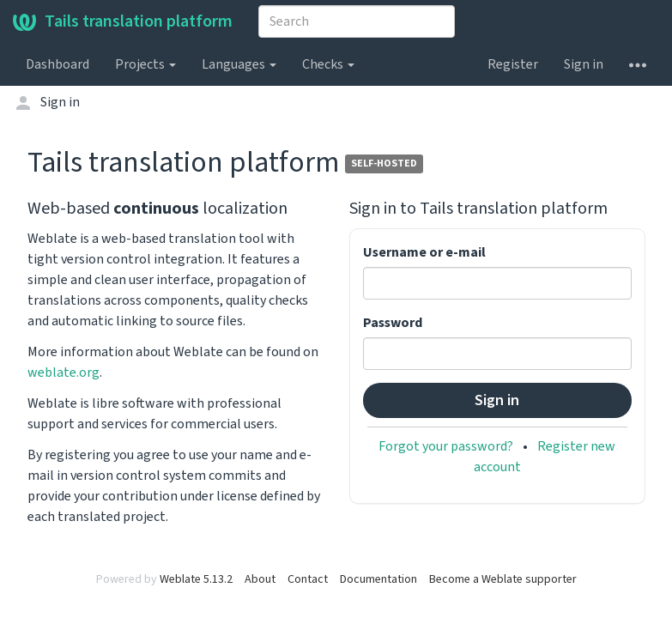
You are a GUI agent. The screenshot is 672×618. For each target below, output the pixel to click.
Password (393, 323)
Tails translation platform (123, 21)
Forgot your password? (446, 446)
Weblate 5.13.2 (196, 579)
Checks (328, 64)
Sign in (584, 64)
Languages (239, 64)
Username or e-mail (424, 252)
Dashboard (58, 64)
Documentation (378, 579)
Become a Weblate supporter (503, 579)
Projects (145, 64)
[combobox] (357, 21)
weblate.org (64, 373)
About (260, 579)
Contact (308, 579)
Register (513, 64)
